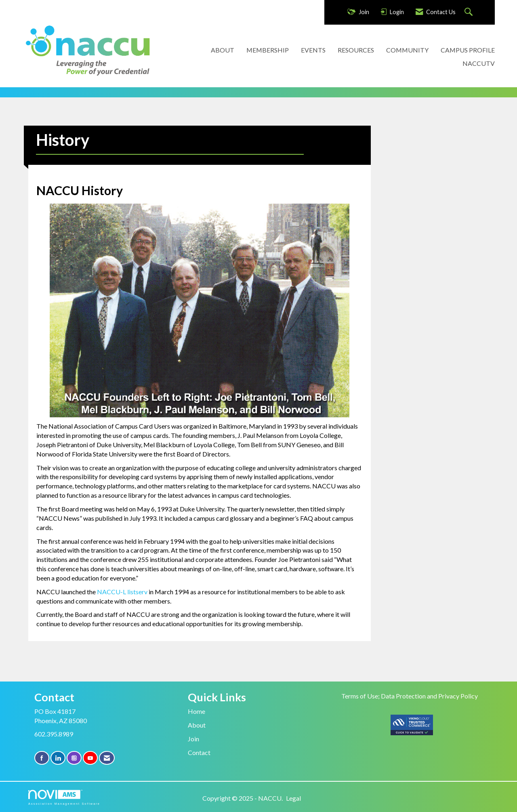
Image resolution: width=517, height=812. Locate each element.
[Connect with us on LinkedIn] (58, 758)
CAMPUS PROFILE (468, 50)
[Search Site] (470, 12)
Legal (293, 798)
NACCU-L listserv (123, 592)
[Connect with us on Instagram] (74, 758)
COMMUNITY (407, 50)
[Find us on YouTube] (90, 758)
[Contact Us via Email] (107, 758)
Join (193, 739)
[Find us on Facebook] (42, 758)
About (197, 725)
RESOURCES (356, 50)
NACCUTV (479, 63)
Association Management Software (64, 797)
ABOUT (223, 50)
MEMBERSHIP (268, 50)
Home (197, 711)
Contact (199, 752)
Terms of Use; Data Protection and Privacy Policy (410, 696)
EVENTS (313, 50)
